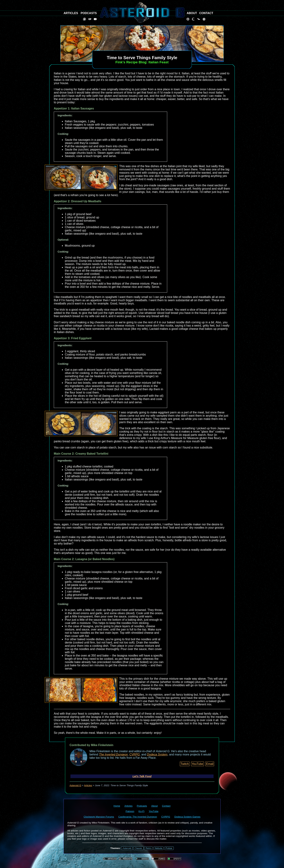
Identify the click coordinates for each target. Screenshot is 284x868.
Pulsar (169, 848)
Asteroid (127, 848)
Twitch (185, 764)
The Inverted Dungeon (113, 754)
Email (210, 764)
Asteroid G (75, 785)
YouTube (198, 764)
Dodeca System (157, 754)
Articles (88, 785)
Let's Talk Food (142, 776)
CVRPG (135, 754)
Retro (148, 848)
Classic (138, 848)
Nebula (158, 848)
